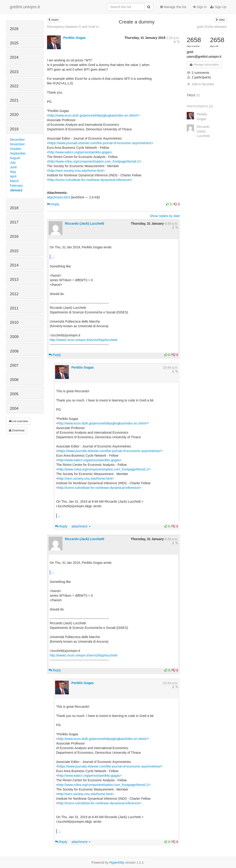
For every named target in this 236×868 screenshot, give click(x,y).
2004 (14, 408)
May (13, 172)
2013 (14, 279)
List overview (18, 421)
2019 (14, 129)
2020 (14, 115)
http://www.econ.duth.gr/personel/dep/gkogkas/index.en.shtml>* (94, 115)
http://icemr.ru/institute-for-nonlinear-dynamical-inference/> (91, 180)
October (16, 149)
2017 (14, 222)
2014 (14, 265)
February (16, 186)
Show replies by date (165, 216)
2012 (14, 294)
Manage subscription (204, 65)
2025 (14, 43)
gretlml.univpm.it (25, 7)
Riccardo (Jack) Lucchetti (85, 223)
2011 (14, 308)
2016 (14, 236)
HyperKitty (117, 862)
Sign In (200, 7)
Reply (53, 204)
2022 (14, 86)
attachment (81, 526)
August (15, 158)
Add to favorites (200, 84)
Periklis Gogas (75, 38)
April (13, 176)
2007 (14, 365)
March (14, 181)
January (16, 190)
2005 (14, 394)
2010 (14, 322)
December (17, 140)
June (13, 167)
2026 (14, 29)
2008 (14, 351)
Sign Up (218, 7)
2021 (14, 100)
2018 (14, 208)
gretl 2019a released (212, 27)
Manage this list (173, 7)
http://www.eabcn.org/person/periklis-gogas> (81, 152)
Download (17, 430)
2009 (14, 337)
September (18, 153)
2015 (14, 251)
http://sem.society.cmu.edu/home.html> (77, 171)
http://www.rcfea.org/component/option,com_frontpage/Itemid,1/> (95, 161)
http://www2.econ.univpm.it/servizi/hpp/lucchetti (84, 340)
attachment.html (59, 197)
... (53, 257)
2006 (14, 380)
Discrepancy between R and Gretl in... (74, 27)
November (17, 144)
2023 (14, 72)
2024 (14, 57)
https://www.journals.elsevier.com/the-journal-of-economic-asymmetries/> (101, 143)
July (13, 163)
